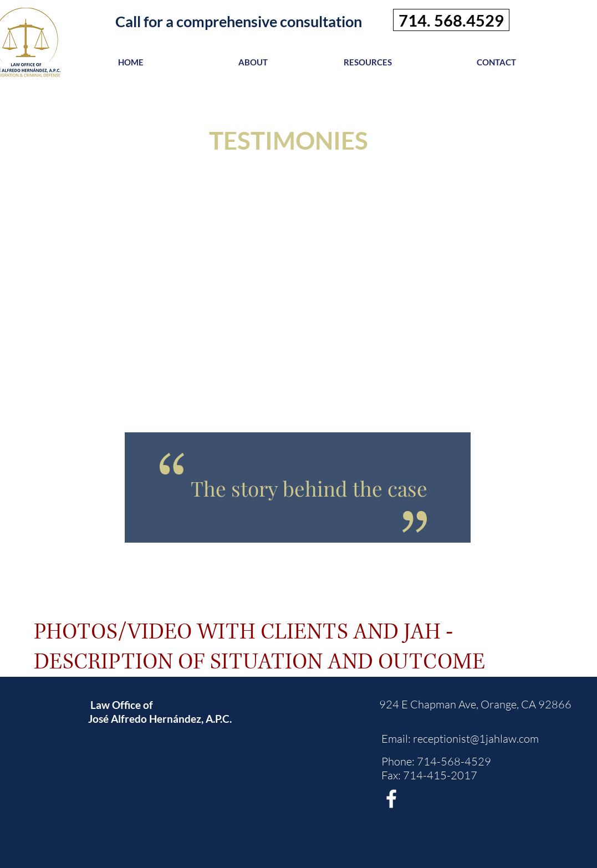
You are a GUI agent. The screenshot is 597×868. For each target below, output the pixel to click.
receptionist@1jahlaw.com (476, 739)
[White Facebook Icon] (391, 799)
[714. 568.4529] (451, 20)
